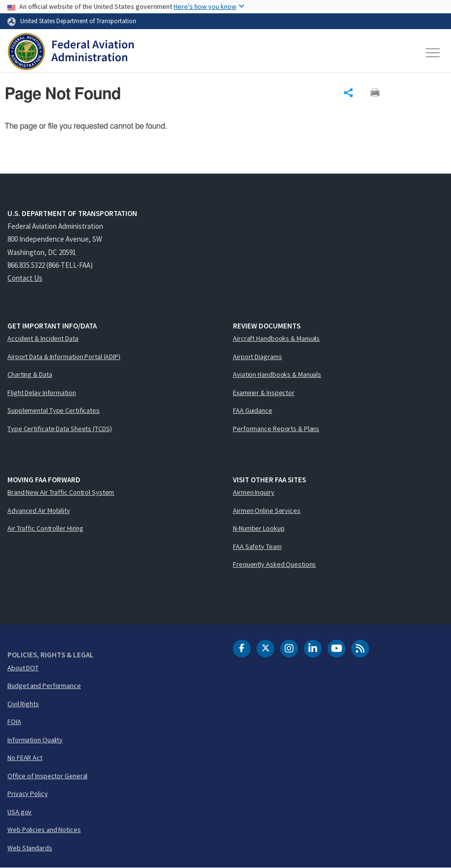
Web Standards (30, 848)
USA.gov (19, 812)
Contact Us (25, 278)
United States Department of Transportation (78, 21)
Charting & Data (30, 374)
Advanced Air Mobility (39, 510)
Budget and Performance (44, 686)
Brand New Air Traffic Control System (61, 492)
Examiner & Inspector (264, 393)
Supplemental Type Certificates (54, 410)
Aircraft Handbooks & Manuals (276, 338)
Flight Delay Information (42, 393)
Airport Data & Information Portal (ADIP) (64, 357)
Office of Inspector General (47, 776)
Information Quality (35, 740)
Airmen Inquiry (254, 492)
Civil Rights (23, 704)
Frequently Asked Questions (274, 564)
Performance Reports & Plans (276, 429)
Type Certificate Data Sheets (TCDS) (60, 429)
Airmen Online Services (267, 510)
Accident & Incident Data (43, 338)
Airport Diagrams (257, 357)
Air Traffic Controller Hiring (45, 528)
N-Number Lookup (259, 528)
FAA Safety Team (257, 546)
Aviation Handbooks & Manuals (277, 374)
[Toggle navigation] (433, 53)
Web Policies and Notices (44, 830)
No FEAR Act (25, 758)
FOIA (14, 722)
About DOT (23, 668)
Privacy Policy (28, 794)
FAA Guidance (253, 410)
